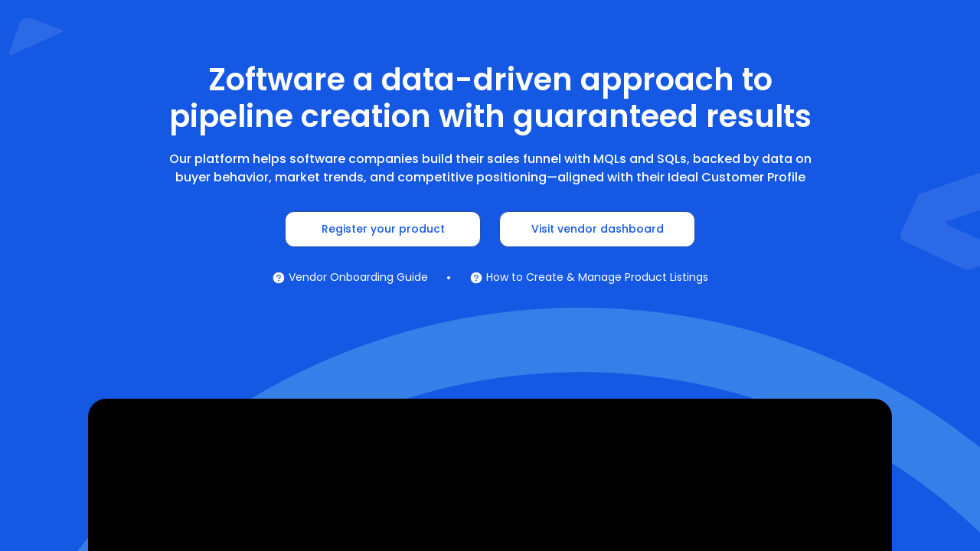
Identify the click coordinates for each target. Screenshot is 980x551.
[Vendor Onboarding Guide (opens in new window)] (350, 277)
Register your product (383, 229)
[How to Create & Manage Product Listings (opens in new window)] (589, 277)
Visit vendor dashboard (598, 229)
